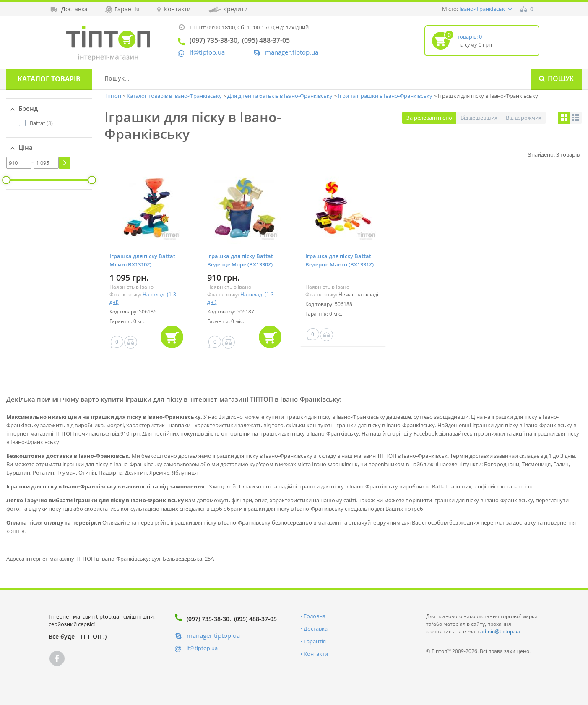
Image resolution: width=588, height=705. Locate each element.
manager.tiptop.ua (292, 52)
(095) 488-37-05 (255, 619)
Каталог (49, 79)
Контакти (316, 654)
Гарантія (315, 641)
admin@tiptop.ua (500, 631)
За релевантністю (429, 117)
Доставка (316, 629)
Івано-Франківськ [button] (482, 9)
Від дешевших (479, 117)
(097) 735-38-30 (208, 619)
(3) (41, 123)
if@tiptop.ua (202, 648)
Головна (315, 616)
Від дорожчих (524, 117)
